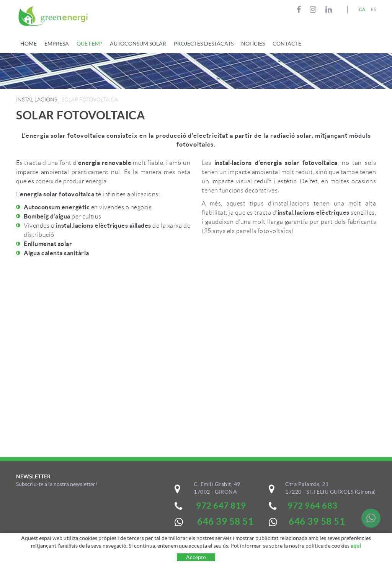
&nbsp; (72, 520)
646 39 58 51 (317, 521)
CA (362, 9)
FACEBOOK (300, 10)
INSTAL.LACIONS (37, 99)
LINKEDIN (330, 10)
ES (374, 9)
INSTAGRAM (314, 10)
